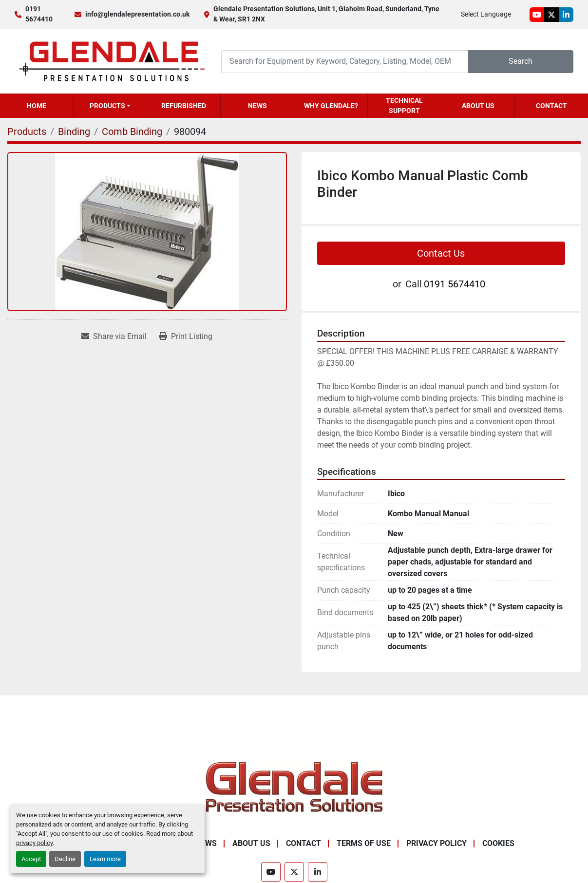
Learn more (105, 859)
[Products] (27, 132)
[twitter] (551, 15)
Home (37, 106)
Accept (31, 859)
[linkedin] (566, 15)
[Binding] (74, 132)
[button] (110, 106)
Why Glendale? (331, 106)
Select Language (486, 14)
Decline (65, 859)
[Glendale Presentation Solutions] (294, 787)
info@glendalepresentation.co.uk (137, 14)
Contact (551, 106)
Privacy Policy (436, 843)
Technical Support (404, 105)
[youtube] (537, 15)
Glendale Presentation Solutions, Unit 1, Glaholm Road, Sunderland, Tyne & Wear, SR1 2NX (326, 14)
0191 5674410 (39, 14)
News (257, 106)
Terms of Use (364, 843)
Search (521, 61)
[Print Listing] (186, 337)
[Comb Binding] (132, 132)
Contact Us (441, 253)
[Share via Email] (114, 337)
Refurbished (184, 106)
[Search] (345, 62)
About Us (478, 106)
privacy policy (34, 843)
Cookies (498, 843)
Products (107, 106)
